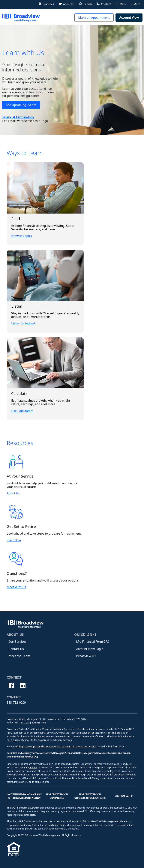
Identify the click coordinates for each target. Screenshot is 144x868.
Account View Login (90, 649)
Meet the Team (19, 656)
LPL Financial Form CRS (93, 642)
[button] (85, 4)
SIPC (35, 757)
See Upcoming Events (21, 105)
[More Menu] (121, 4)
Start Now (14, 540)
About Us (13, 493)
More (136, 4)
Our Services (18, 642)
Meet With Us (16, 587)
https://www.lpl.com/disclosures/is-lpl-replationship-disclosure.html (56, 747)
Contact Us (16, 649)
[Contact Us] (103, 4)
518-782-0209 (16, 703)
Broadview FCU (87, 656)
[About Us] (66, 4)
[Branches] (46, 4)
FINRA (28, 757)
